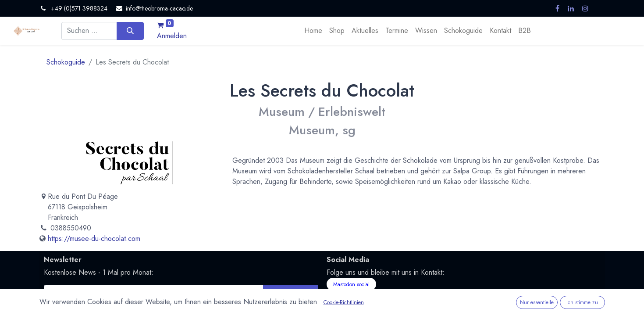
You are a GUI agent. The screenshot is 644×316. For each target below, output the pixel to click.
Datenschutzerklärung (151, 308)
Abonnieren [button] (290, 293)
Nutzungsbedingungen (215, 308)
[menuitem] (313, 31)
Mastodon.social (351, 284)
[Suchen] (130, 31)
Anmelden (172, 36)
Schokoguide (66, 62)
